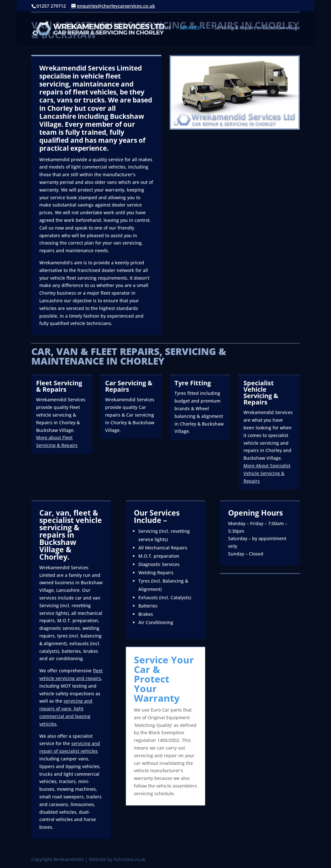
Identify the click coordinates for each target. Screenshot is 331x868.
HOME (164, 28)
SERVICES (190, 28)
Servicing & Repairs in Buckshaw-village (257, 28)
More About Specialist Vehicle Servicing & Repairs (267, 473)
